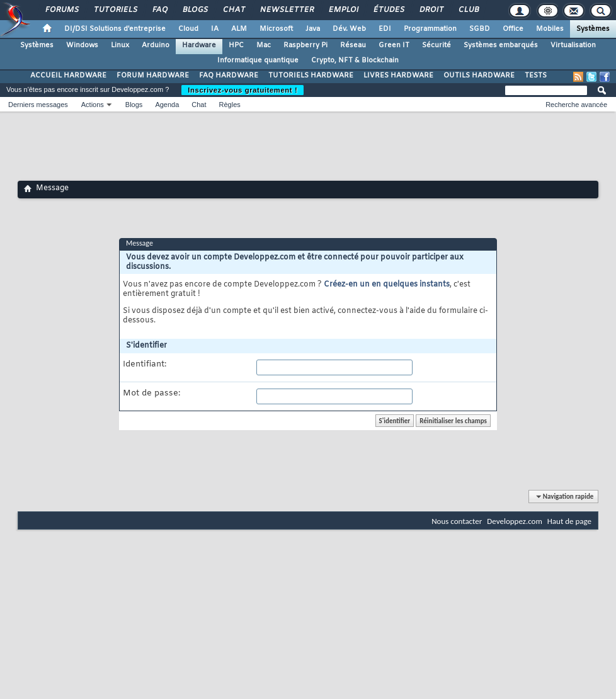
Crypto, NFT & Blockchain (355, 60)
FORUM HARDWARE (153, 76)
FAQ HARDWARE (229, 76)
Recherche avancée (576, 105)
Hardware (199, 45)
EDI (385, 29)
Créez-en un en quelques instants (387, 285)
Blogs (195, 10)
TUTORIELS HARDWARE (311, 76)
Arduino (156, 45)
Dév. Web (349, 29)
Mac (264, 45)
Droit (431, 10)
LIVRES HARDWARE (398, 76)
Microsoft (276, 29)
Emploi (343, 10)
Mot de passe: (151, 394)
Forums (61, 10)
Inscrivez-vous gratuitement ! (242, 90)
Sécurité (436, 45)
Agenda (167, 105)
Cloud (188, 29)
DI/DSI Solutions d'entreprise (115, 29)
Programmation (430, 29)
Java (313, 29)
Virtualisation (573, 45)
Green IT (394, 45)
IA (215, 29)
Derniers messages (38, 105)
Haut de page (569, 521)
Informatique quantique (258, 60)
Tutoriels (115, 10)
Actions (93, 105)
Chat (233, 10)
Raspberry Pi (305, 45)
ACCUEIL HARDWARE (68, 76)
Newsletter (286, 10)
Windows (82, 45)
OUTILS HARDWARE (479, 76)
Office (513, 29)
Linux (120, 45)
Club (468, 10)
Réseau (353, 45)
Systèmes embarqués (501, 45)
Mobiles (550, 29)
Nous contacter (457, 521)
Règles (230, 105)
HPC (236, 45)
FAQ (159, 10)
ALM (239, 29)
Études (388, 10)
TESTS (536, 76)
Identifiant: (145, 365)
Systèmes (593, 29)
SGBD (480, 29)
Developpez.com (515, 521)
